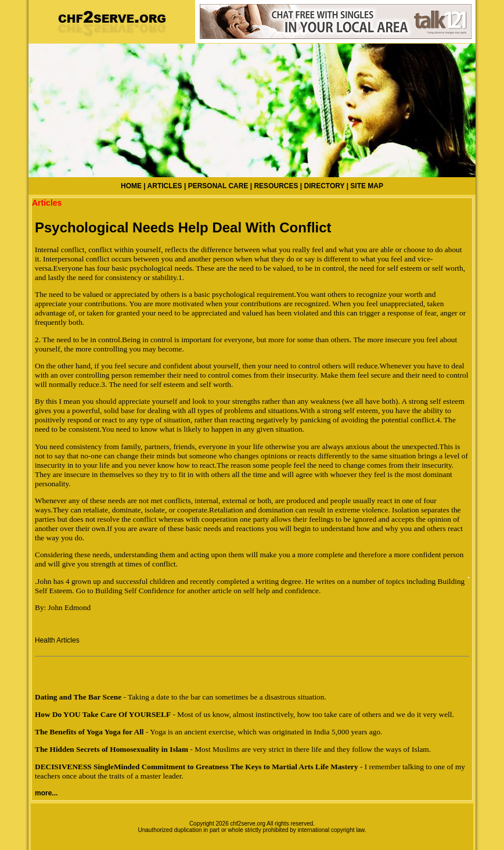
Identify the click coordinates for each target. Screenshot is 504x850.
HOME (131, 186)
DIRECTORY (325, 186)
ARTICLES (165, 186)
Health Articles (57, 640)
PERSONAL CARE (218, 186)
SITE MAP (367, 186)
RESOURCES (276, 186)
